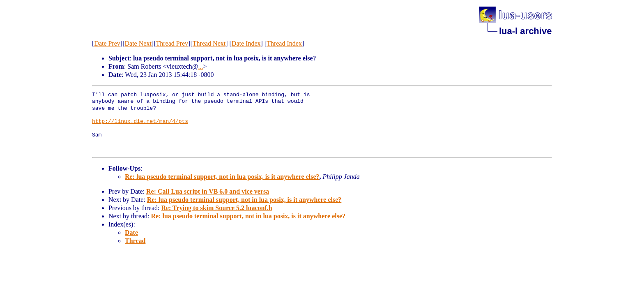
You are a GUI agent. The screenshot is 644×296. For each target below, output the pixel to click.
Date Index (246, 43)
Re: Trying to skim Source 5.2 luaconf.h (216, 208)
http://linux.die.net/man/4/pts (140, 122)
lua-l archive (525, 31)
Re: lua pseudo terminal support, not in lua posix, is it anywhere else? (222, 177)
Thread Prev (172, 43)
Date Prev (107, 43)
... (201, 66)
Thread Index (284, 43)
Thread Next (209, 43)
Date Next (138, 43)
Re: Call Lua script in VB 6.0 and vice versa (208, 191)
